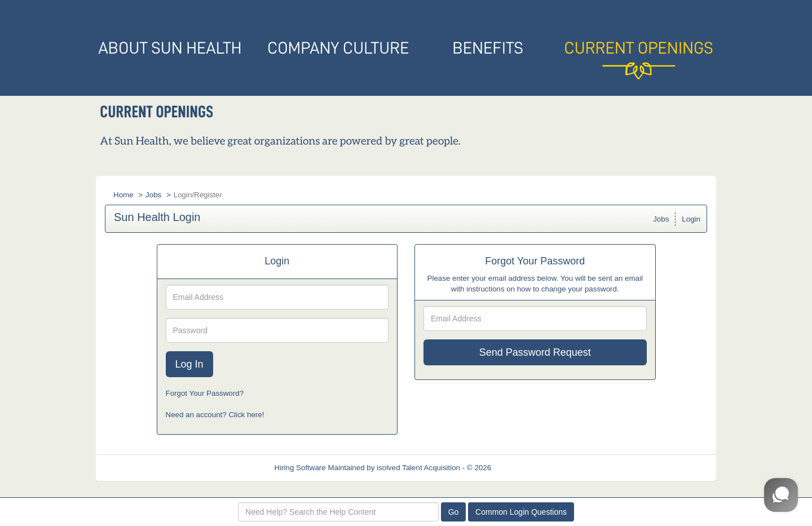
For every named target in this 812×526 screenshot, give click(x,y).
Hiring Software (300, 468)
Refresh (525, 468)
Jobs (153, 195)
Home (123, 195)
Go (454, 512)
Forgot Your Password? (205, 393)
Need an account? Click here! (215, 415)
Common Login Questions (521, 512)
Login (691, 219)
